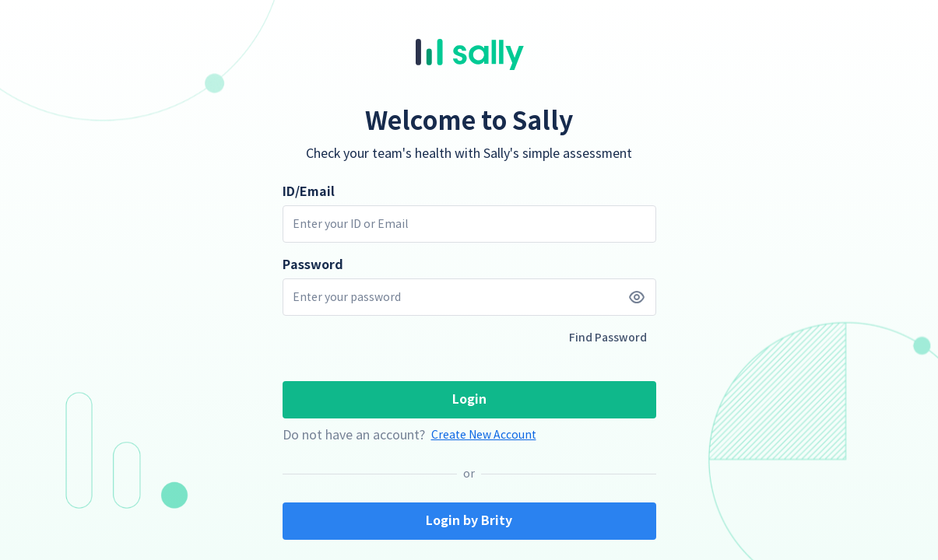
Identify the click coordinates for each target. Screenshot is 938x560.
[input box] (469, 224)
